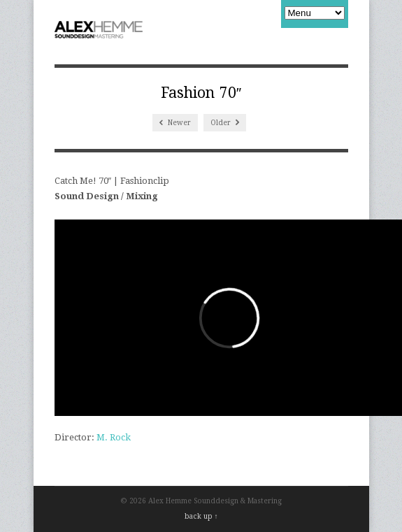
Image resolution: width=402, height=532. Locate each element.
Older (225, 123)
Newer (175, 123)
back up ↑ (201, 516)
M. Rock (114, 437)
